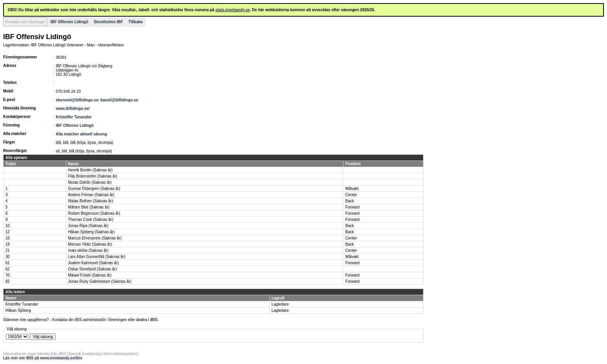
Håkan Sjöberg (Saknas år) (92, 232)
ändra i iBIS (147, 320)
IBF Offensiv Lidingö (69, 22)
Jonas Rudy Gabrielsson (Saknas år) (100, 281)
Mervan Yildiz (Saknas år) (90, 244)
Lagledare (280, 304)
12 (8, 232)
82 (8, 281)
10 (8, 226)
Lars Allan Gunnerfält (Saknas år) (97, 257)
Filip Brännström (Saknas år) (93, 176)
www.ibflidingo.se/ (73, 109)
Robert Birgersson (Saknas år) (94, 213)
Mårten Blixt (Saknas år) (89, 207)
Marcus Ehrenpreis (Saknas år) (95, 238)
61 (8, 263)
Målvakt (352, 189)
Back (350, 201)
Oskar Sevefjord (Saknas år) (93, 269)
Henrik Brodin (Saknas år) (90, 170)
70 (8, 275)
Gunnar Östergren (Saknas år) (94, 189)
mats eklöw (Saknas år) (88, 250)
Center (351, 195)
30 (8, 257)
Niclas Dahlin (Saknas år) (90, 182)
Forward (352, 207)
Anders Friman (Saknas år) (91, 195)
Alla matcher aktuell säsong (81, 134)
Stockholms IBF (108, 22)
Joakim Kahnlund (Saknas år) (93, 263)
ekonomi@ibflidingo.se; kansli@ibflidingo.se (97, 100)
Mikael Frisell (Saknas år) (90, 275)
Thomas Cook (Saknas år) (91, 220)
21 (8, 250)
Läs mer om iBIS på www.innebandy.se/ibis (43, 358)
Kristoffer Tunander (74, 117)
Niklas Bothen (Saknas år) (91, 201)
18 (8, 244)
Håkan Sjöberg (18, 310)
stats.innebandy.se (232, 10)
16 (8, 238)
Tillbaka (136, 22)
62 (8, 269)
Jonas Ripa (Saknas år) (88, 226)
